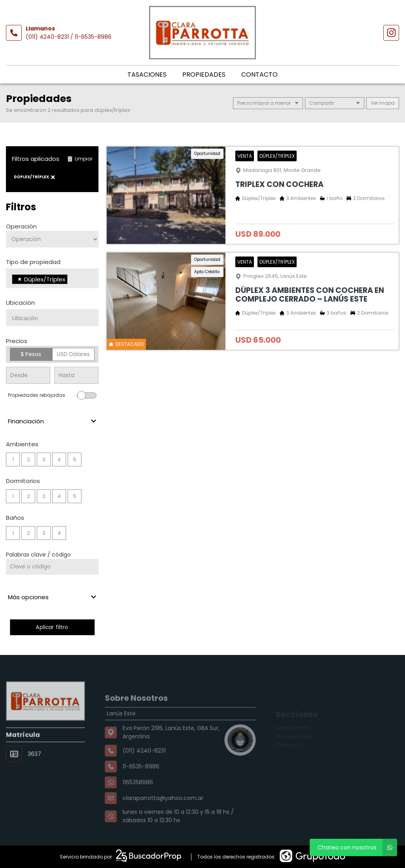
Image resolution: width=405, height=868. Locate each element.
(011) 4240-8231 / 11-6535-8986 (69, 37)
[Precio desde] (28, 375)
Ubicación (20, 303)
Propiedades (204, 75)
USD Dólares (73, 354)
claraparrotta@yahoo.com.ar (163, 815)
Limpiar (80, 159)
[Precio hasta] (76, 375)
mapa (383, 103)
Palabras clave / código (38, 555)
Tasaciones (147, 75)
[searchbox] (72, 280)
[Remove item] (20, 279)
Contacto (259, 75)
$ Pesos (31, 354)
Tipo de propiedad (33, 262)
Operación (21, 226)
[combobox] (52, 278)
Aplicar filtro (52, 627)
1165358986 (138, 799)
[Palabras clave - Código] (52, 567)
